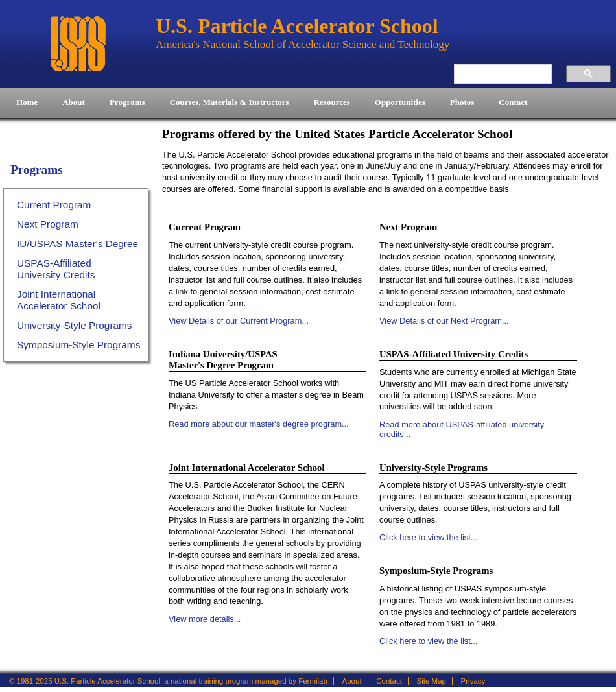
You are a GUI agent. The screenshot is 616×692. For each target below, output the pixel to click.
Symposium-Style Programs (78, 345)
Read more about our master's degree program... (259, 424)
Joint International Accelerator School (59, 300)
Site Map (432, 681)
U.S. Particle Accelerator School (78, 44)
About (352, 681)
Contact (389, 681)
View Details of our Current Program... (239, 321)
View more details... (205, 619)
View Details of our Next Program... (444, 321)
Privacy (473, 681)
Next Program (48, 224)
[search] (496, 74)
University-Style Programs (75, 325)
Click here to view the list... (428, 537)
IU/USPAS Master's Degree (77, 244)
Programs (37, 170)
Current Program (54, 205)
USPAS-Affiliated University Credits (56, 269)
